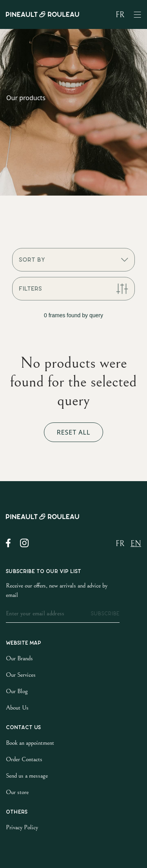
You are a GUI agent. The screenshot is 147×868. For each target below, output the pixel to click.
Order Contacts (24, 759)
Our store (17, 792)
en (136, 544)
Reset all (74, 432)
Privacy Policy (22, 827)
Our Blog (17, 691)
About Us (17, 708)
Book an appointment (30, 743)
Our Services (21, 675)
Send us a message (27, 776)
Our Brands (19, 658)
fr (120, 15)
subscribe (105, 614)
